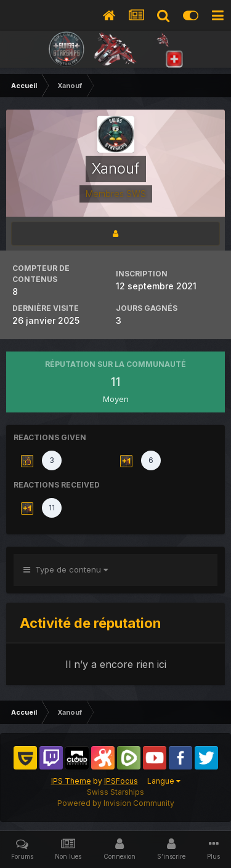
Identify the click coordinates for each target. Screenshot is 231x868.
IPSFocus (121, 781)
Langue (164, 781)
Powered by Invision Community (116, 803)
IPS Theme (71, 781)
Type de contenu (66, 569)
